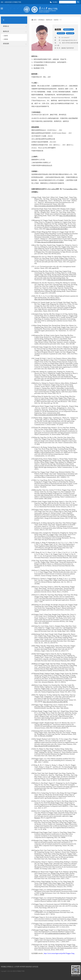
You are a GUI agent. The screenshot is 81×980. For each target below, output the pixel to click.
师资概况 (41, 20)
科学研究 (23, 967)
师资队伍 (6, 26)
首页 (35, 20)
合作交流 (35, 967)
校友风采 (29, 967)
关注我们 (55, 2)
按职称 (6, 39)
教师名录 (6, 31)
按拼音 (6, 36)
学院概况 (4, 967)
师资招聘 (6, 44)
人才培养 (17, 967)
